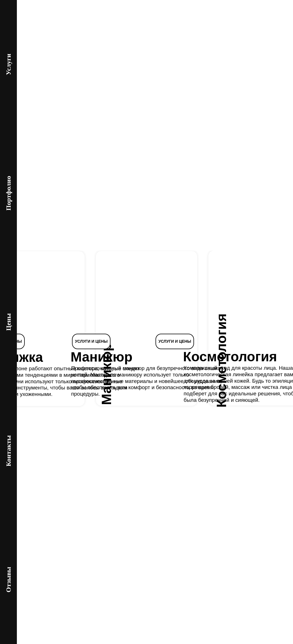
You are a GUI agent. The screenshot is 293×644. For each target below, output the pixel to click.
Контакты (8, 451)
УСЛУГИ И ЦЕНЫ (91, 341)
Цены (8, 322)
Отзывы (8, 580)
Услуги (8, 64)
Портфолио (8, 193)
